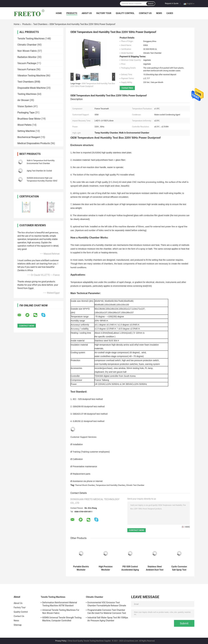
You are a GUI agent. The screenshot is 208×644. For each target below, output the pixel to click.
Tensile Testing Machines (31, 39)
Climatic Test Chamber (135, 485)
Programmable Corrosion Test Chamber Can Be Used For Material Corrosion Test (107, 612)
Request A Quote (172, 3)
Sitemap (18, 625)
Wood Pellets (24, 125)
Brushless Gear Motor (29, 119)
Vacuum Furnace (26, 69)
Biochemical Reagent (29, 137)
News (159, 13)
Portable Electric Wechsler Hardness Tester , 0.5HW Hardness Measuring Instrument (81, 568)
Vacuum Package (27, 63)
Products (72, 13)
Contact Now (127, 88)
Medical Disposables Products (34, 143)
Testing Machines (27, 94)
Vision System (25, 106)
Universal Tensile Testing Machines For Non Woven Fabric (61, 612)
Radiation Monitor (27, 57)
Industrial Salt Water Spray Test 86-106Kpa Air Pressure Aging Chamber (108, 619)
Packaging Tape (26, 113)
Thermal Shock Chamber (85, 485)
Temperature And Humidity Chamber (110, 485)
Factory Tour (104, 13)
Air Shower (23, 100)
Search (151, 4)
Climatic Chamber (27, 45)
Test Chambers (40, 24)
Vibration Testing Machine (31, 76)
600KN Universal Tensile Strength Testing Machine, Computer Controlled (62, 619)
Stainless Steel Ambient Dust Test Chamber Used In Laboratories (155, 568)
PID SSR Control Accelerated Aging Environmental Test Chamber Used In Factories (130, 568)
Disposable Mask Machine (32, 88)
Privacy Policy (61, 641)
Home (59, 13)
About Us (87, 13)
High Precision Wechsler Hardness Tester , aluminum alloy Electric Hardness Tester (106, 568)
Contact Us (145, 13)
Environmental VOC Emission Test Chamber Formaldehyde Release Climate (107, 604)
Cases (170, 13)
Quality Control (125, 13)
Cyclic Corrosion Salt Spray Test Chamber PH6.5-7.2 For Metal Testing (179, 568)
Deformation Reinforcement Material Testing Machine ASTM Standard (60, 604)
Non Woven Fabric (27, 51)
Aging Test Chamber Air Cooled (39, 171)
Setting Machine (26, 131)
